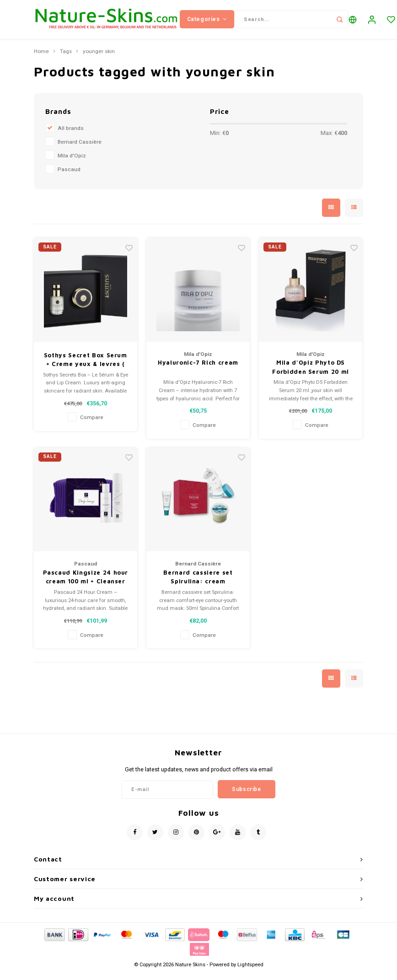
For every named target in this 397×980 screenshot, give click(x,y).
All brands (71, 135)
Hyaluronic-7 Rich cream (198, 370)
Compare (92, 425)
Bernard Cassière (80, 149)
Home (41, 59)
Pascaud (69, 176)
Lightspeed (250, 972)
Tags (66, 59)
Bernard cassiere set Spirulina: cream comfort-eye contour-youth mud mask (198, 584)
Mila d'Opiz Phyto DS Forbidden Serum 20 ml (311, 374)
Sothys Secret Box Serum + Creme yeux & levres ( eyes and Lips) (86, 367)
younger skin (99, 59)
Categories (207, 22)
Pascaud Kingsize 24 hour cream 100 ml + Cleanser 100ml (86, 584)
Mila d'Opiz (72, 163)
